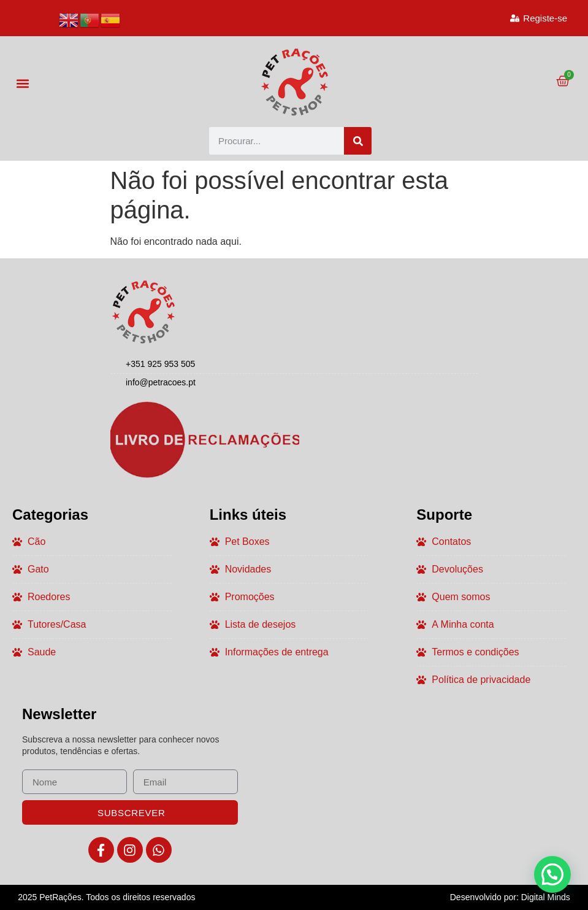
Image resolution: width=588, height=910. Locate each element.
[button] (22, 83)
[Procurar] (358, 141)
